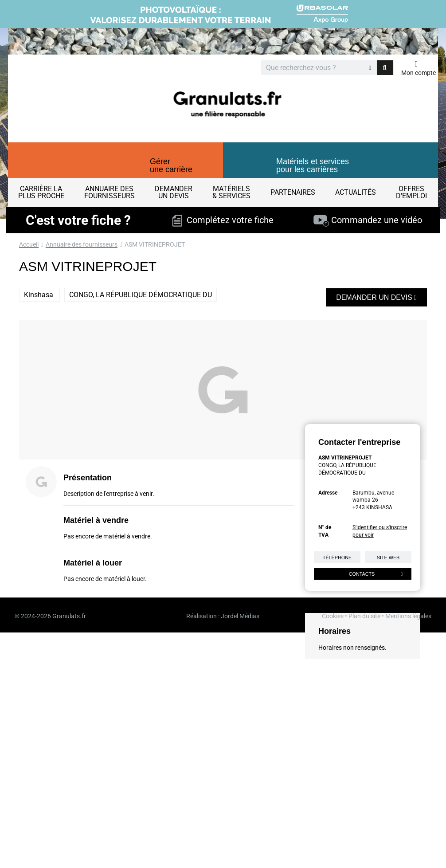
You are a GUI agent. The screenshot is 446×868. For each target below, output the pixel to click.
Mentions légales (408, 616)
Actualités (356, 192)
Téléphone (337, 558)
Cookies (333, 616)
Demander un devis (376, 297)
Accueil (29, 244)
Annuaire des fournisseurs (82, 244)
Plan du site (364, 616)
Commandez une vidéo (368, 220)
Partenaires (293, 192)
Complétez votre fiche (223, 220)
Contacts (376, 574)
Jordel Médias (240, 616)
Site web (388, 558)
